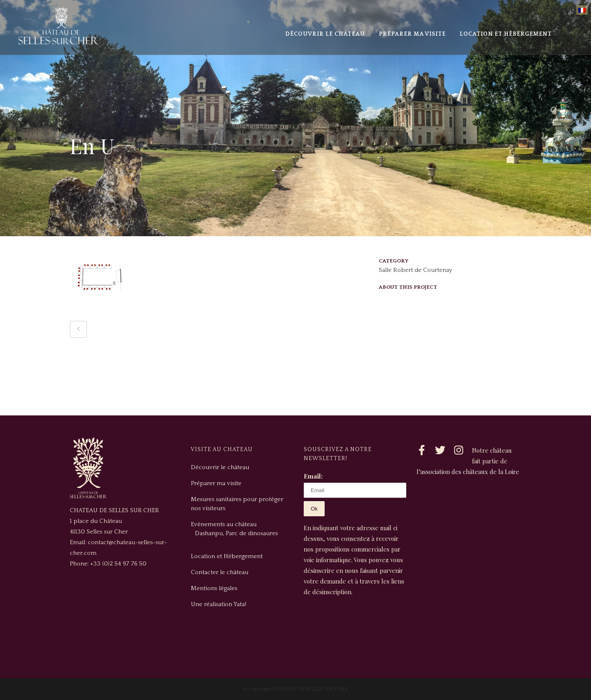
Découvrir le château (220, 467)
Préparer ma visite (216, 483)
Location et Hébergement (227, 556)
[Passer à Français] (582, 10)
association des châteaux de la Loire (470, 472)
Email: (313, 476)
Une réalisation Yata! (219, 604)
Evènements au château (224, 524)
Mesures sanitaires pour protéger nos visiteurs (237, 504)
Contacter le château (220, 572)
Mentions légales (214, 588)
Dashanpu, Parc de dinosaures (236, 533)
